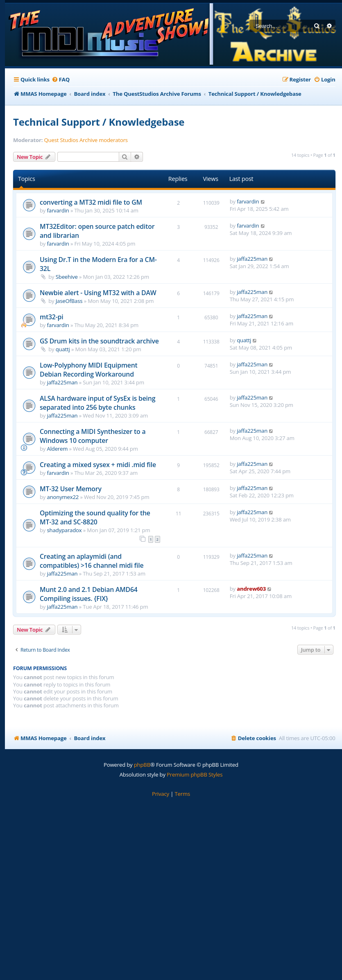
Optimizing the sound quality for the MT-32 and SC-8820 (95, 517)
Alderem (58, 449)
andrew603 (251, 589)
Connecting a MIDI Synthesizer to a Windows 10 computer (93, 436)
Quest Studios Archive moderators (86, 140)
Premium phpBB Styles (195, 775)
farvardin (58, 210)
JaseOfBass (69, 301)
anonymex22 (63, 497)
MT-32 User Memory (71, 489)
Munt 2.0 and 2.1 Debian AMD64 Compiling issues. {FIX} (89, 594)
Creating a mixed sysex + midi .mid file (98, 465)
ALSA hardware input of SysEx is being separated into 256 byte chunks (97, 403)
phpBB (142, 765)
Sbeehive (67, 277)
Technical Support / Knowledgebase (99, 122)
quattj (63, 349)
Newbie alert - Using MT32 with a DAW (98, 293)
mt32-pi (51, 317)
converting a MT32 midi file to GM (91, 202)
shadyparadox (65, 530)
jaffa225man (252, 259)
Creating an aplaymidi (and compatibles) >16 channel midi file (92, 561)
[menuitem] (61, 80)
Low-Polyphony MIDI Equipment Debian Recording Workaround (89, 370)
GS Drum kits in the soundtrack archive (99, 341)
